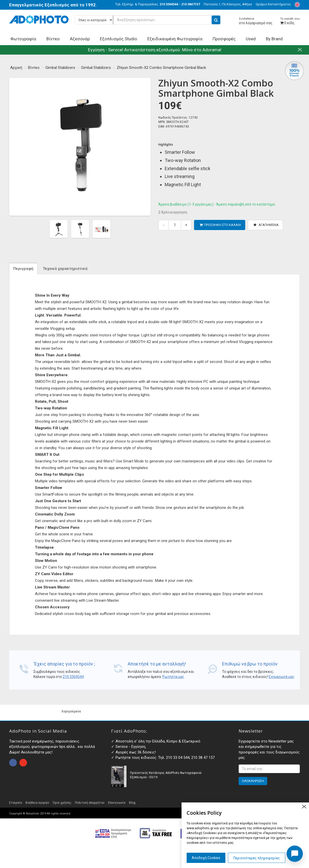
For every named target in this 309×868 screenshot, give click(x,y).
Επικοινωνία (117, 803)
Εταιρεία (16, 803)
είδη (290, 21)
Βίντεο (53, 39)
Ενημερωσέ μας (282, 677)
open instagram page (23, 763)
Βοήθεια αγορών (37, 803)
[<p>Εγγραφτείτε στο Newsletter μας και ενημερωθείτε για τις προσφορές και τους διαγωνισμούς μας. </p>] (269, 769)
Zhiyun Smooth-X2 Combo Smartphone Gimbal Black (161, 68)
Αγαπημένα (266, 225)
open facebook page (13, 763)
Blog (132, 803)
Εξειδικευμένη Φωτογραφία (175, 39)
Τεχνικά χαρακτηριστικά (65, 269)
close (304, 807)
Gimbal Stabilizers (60, 68)
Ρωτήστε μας (173, 677)
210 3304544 (73, 677)
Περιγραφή (23, 269)
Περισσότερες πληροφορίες (257, 858)
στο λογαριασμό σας (256, 21)
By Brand (274, 39)
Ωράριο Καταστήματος (273, 4)
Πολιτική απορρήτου (90, 803)
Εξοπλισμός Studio (119, 39)
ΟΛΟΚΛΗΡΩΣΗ (253, 781)
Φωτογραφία (23, 39)
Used (251, 39)
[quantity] (175, 225)
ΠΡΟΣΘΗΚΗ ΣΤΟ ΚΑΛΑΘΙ (220, 225)
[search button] (216, 20)
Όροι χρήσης (62, 803)
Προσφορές (224, 39)
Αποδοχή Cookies (206, 858)
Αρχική (16, 68)
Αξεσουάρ (80, 39)
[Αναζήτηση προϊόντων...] (148, 20)
